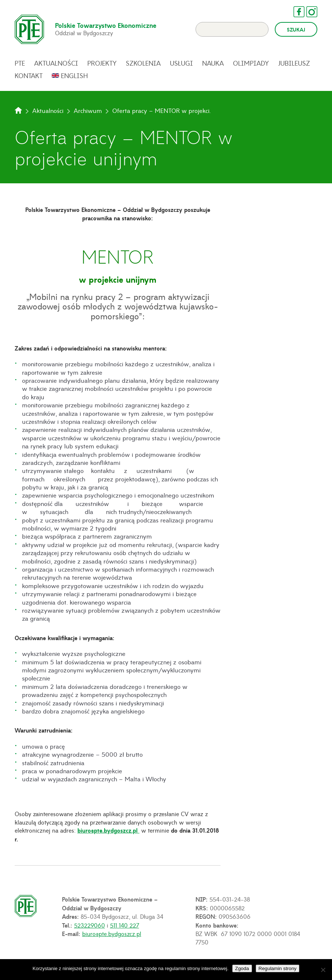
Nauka (213, 63)
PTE (20, 63)
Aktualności (56, 63)
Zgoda (242, 968)
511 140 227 (125, 925)
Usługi (181, 63)
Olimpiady (251, 63)
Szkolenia (143, 63)
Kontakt (29, 76)
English (74, 76)
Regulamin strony (278, 968)
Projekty (102, 63)
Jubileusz (294, 63)
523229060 (90, 925)
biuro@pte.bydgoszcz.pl (108, 830)
